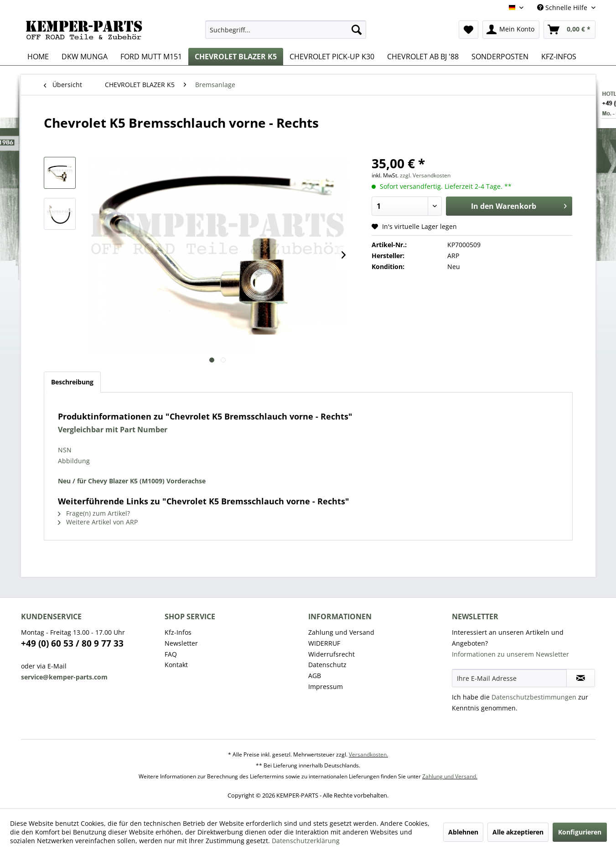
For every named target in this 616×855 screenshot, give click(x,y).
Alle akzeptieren (518, 832)
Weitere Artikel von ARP (98, 522)
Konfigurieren (580, 832)
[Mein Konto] (511, 30)
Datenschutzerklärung (306, 841)
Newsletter (181, 643)
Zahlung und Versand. (450, 776)
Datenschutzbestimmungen (534, 697)
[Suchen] (357, 30)
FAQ (171, 654)
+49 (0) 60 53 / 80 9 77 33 (72, 643)
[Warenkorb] (569, 30)
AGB (315, 676)
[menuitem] (286, 30)
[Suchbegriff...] (286, 30)
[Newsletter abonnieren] (581, 678)
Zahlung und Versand (341, 632)
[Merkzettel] (468, 30)
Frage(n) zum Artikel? (94, 513)
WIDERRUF (324, 643)
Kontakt (176, 665)
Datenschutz (327, 665)
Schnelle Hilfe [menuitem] (563, 8)
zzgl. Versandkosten (425, 175)
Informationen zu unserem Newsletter (510, 654)
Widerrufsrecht (331, 654)
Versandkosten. (368, 754)
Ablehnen (463, 832)
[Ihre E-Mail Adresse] (509, 678)
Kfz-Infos (178, 632)
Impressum (326, 687)
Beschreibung (72, 382)
